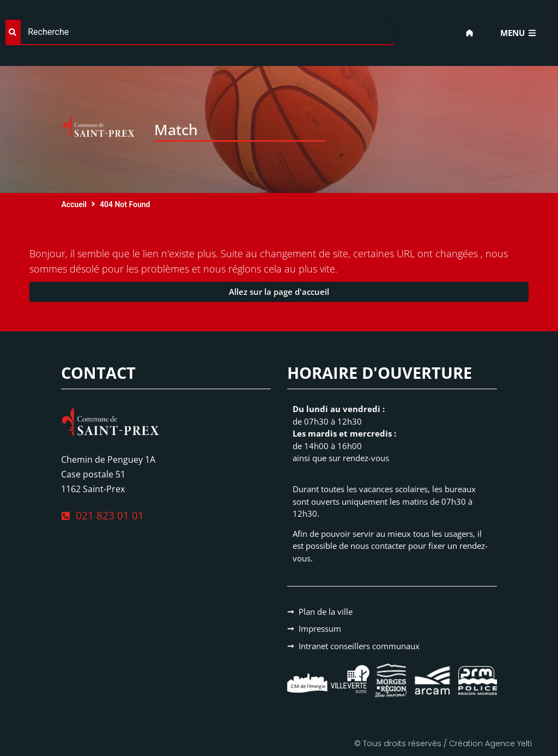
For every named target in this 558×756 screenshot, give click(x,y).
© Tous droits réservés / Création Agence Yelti (443, 743)
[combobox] (200, 32)
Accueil (74, 204)
